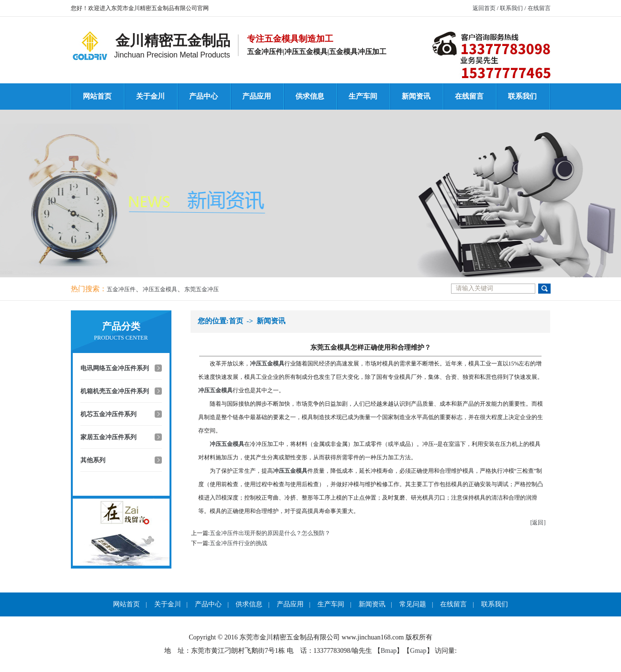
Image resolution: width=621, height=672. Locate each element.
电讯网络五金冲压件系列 (115, 368)
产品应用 (257, 96)
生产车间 (363, 96)
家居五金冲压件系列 (108, 437)
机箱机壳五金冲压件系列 (115, 391)
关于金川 (150, 96)
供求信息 (310, 96)
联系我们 (511, 8)
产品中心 (203, 96)
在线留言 (539, 8)
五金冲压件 (121, 289)
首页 (236, 321)
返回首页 (484, 8)
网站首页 (97, 96)
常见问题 (413, 604)
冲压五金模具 (160, 289)
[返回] (538, 523)
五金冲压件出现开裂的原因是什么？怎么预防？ (270, 533)
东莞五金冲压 (202, 289)
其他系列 (93, 460)
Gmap (418, 651)
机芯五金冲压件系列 (108, 414)
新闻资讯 (416, 96)
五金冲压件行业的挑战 (238, 543)
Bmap (389, 651)
